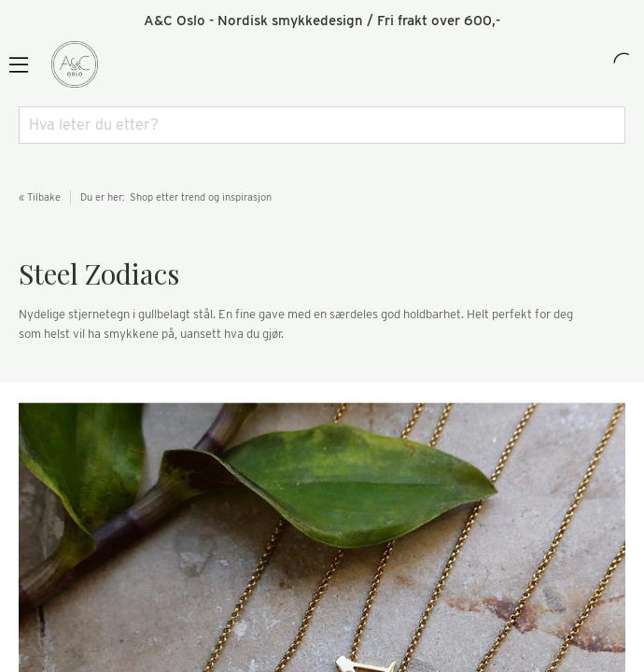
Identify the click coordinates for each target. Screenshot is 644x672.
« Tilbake (40, 197)
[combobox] (322, 125)
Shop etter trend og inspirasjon (201, 197)
